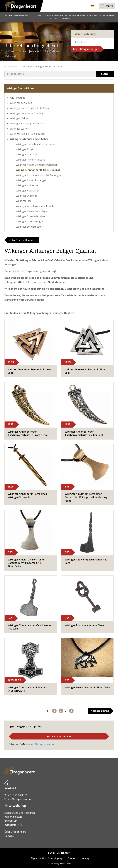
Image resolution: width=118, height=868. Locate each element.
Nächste (100, 711)
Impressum (11, 821)
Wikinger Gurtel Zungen (30, 222)
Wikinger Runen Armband (31, 160)
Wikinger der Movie (21, 103)
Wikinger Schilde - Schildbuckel (27, 134)
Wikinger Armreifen (27, 154)
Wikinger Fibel (24, 201)
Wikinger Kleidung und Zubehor (28, 124)
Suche (105, 74)
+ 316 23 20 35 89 (18, 795)
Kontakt (9, 836)
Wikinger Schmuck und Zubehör (29, 139)
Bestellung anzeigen (86, 49)
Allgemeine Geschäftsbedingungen (48, 858)
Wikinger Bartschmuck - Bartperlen (36, 144)
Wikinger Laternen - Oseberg (27, 113)
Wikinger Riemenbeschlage (31, 211)
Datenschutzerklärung (78, 858)
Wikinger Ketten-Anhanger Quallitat (36, 165)
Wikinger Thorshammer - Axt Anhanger (39, 175)
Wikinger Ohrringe (27, 196)
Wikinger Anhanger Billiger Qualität (38, 170)
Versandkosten (13, 817)
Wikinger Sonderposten (29, 227)
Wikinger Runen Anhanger (31, 180)
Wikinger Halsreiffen (28, 191)
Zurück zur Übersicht (23, 240)
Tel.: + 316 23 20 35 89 (59, 736)
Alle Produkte (18, 98)
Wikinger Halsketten (28, 185)
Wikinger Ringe (25, 149)
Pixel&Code (65, 863)
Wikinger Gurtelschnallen (30, 216)
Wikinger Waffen (20, 129)
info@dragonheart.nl (42, 744)
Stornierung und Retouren (20, 813)
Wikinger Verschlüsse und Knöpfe (35, 206)
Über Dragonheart (15, 832)
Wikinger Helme (19, 118)
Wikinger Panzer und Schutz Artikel (30, 108)
